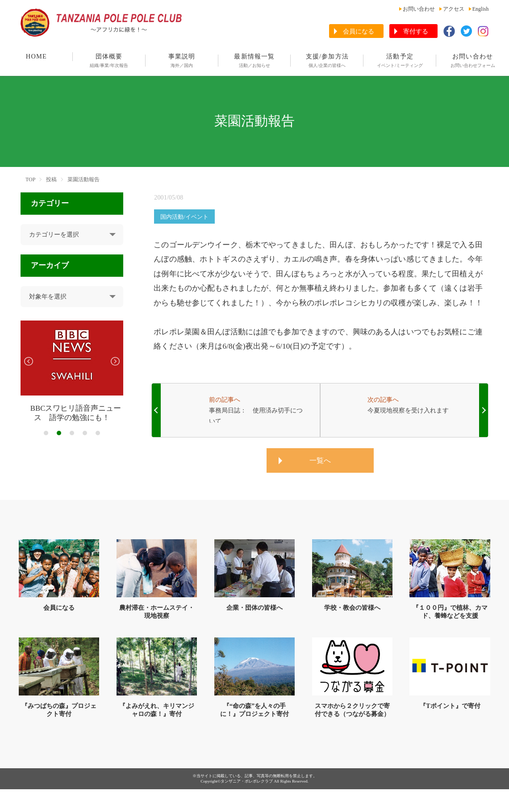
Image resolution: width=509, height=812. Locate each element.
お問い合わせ (419, 9)
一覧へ (320, 460)
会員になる (359, 31)
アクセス (454, 9)
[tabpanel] (72, 372)
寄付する (416, 31)
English (481, 9)
